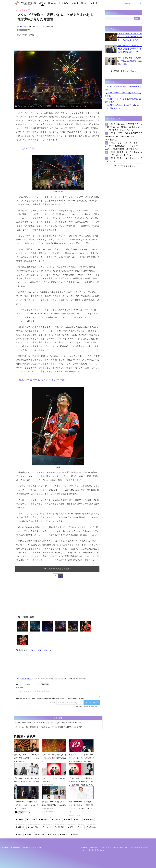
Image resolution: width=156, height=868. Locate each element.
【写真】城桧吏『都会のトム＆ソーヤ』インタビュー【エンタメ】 (122, 153)
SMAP (67, 820)
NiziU (77, 820)
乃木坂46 (31, 820)
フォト (84, 3)
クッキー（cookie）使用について (93, 850)
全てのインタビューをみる (124, 71)
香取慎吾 (60, 827)
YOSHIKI (20, 827)
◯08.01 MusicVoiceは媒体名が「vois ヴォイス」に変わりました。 (123, 107)
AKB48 (19, 820)
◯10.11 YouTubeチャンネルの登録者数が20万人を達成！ (123, 101)
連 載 (75, 3)
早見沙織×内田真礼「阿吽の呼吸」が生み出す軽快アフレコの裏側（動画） (130, 61)
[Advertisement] (58, 44)
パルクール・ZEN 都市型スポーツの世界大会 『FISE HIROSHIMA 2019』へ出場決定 (49, 727)
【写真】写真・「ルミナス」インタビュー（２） (122, 160)
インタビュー (64, 3)
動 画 (94, 3)
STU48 (71, 827)
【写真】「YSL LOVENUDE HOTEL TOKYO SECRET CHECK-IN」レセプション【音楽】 (123, 136)
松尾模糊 (24, 27)
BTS (18, 835)
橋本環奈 (52, 835)
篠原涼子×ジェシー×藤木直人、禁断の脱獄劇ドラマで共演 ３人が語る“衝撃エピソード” (130, 49)
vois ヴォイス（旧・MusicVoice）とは (114, 848)
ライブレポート (27, 679)
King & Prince (34, 827)
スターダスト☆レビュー (42, 650)
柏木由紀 (91, 827)
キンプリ (47, 827)
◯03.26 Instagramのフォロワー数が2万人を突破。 (123, 88)
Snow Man (89, 820)
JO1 (81, 827)
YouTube (39, 848)
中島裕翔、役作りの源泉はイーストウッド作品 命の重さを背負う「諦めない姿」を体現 (130, 37)
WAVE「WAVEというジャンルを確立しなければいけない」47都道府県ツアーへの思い (49, 722)
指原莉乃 (56, 820)
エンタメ (52, 3)
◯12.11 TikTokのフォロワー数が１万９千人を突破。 (123, 94)
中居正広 (75, 835)
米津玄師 (40, 835)
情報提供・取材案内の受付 (90, 848)
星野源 (28, 835)
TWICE (63, 835)
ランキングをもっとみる (124, 166)
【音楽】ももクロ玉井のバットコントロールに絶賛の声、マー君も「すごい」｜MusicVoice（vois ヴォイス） (123, 146)
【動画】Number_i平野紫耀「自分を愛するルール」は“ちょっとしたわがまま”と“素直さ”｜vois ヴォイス (123, 127)
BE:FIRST (43, 820)
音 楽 (42, 3)
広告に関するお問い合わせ (139, 848)
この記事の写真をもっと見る (58, 568)
